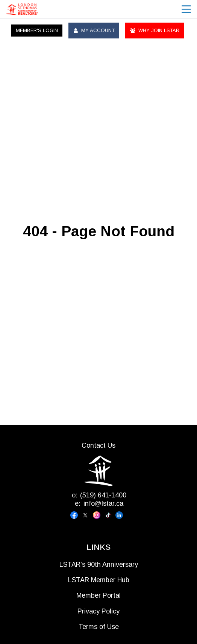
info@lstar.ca (103, 503)
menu (186, 9)
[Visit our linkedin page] (121, 515)
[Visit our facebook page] (76, 515)
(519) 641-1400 (103, 495)
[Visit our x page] (87, 515)
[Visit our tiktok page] (110, 515)
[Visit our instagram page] (98, 515)
